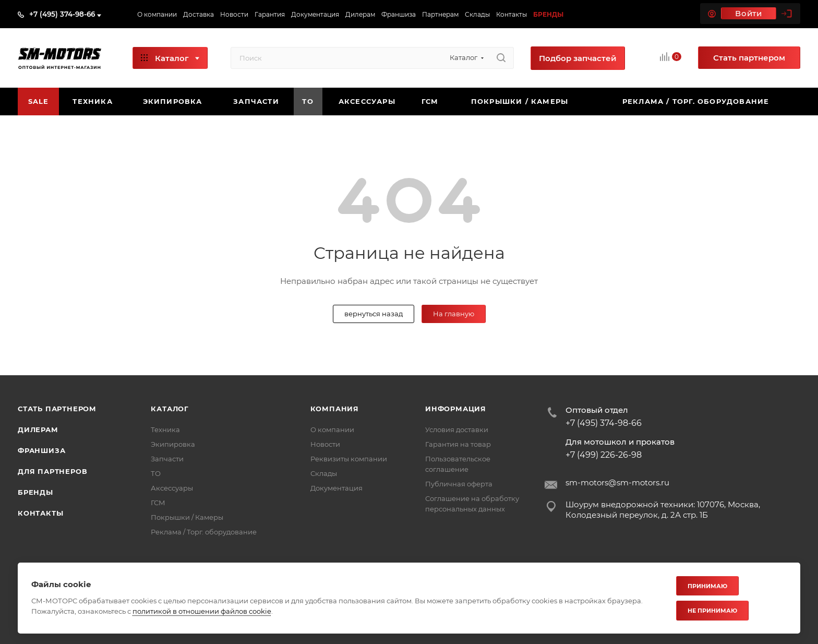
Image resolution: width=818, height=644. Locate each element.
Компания (335, 409)
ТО (156, 473)
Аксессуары (172, 488)
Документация (336, 488)
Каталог (170, 409)
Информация (456, 409)
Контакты (40, 513)
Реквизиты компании (349, 459)
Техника (165, 430)
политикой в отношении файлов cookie (202, 611)
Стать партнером (57, 409)
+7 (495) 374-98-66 (62, 14)
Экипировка (173, 444)
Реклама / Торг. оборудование (204, 532)
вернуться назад (374, 314)
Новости (325, 444)
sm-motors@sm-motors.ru (617, 482)
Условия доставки (457, 430)
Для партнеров (52, 471)
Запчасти (167, 459)
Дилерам (38, 430)
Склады (324, 473)
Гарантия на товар (458, 444)
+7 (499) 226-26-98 (604, 455)
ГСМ (158, 503)
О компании (332, 430)
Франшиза (41, 450)
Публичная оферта (459, 484)
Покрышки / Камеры (187, 517)
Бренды (35, 492)
